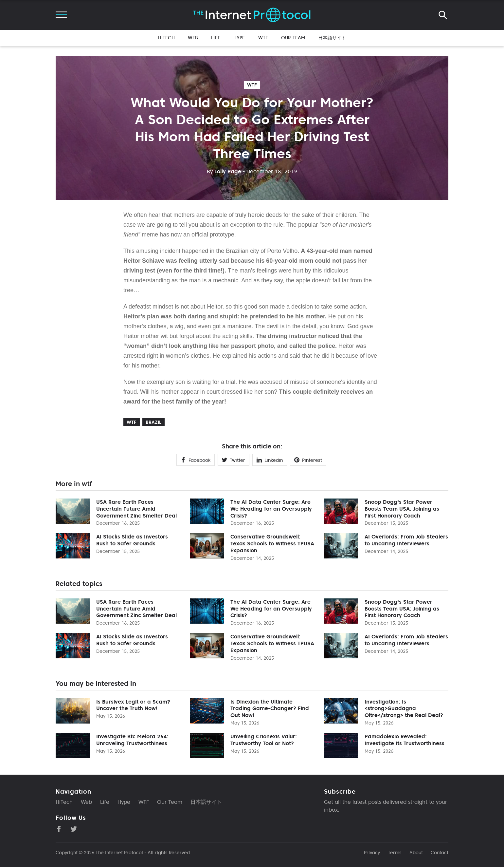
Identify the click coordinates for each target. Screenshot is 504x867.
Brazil (153, 422)
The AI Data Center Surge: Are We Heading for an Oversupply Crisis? (271, 509)
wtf (252, 85)
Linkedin (270, 460)
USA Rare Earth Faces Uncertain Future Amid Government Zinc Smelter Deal (136, 509)
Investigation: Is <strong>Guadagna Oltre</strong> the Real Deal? (404, 708)
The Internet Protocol (119, 853)
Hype (239, 38)
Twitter (234, 460)
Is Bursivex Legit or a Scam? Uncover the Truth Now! (133, 705)
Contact (440, 853)
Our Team (293, 38)
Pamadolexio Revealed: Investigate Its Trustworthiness (405, 740)
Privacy (372, 853)
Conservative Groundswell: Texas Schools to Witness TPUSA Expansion (272, 543)
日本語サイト (332, 38)
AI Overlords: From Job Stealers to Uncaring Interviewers (406, 540)
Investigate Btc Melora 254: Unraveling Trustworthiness (132, 740)
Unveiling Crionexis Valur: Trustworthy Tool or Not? (264, 740)
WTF (263, 38)
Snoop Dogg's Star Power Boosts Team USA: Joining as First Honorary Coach (402, 509)
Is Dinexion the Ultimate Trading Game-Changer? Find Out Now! (270, 708)
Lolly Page (224, 171)
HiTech (166, 38)
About (416, 853)
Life (216, 38)
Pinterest (308, 460)
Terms (395, 853)
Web (193, 38)
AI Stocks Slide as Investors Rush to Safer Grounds (132, 540)
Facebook (196, 460)
